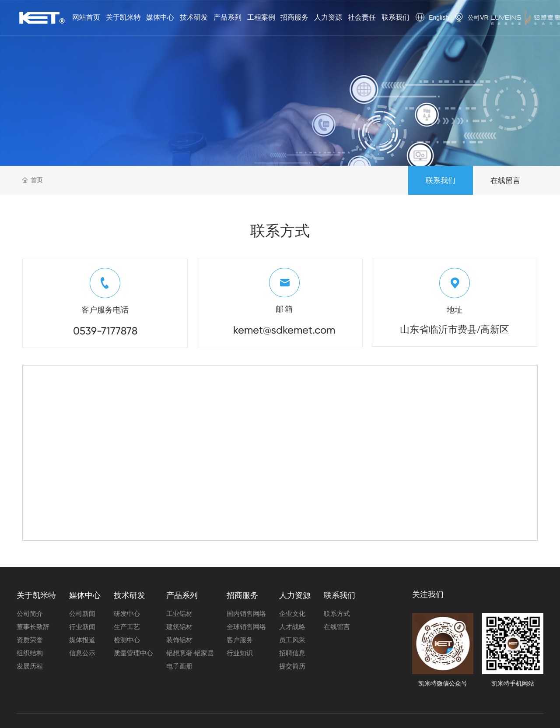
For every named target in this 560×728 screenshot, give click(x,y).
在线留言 (505, 180)
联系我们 (441, 180)
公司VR (478, 18)
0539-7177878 (105, 331)
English (439, 18)
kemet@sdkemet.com (284, 330)
